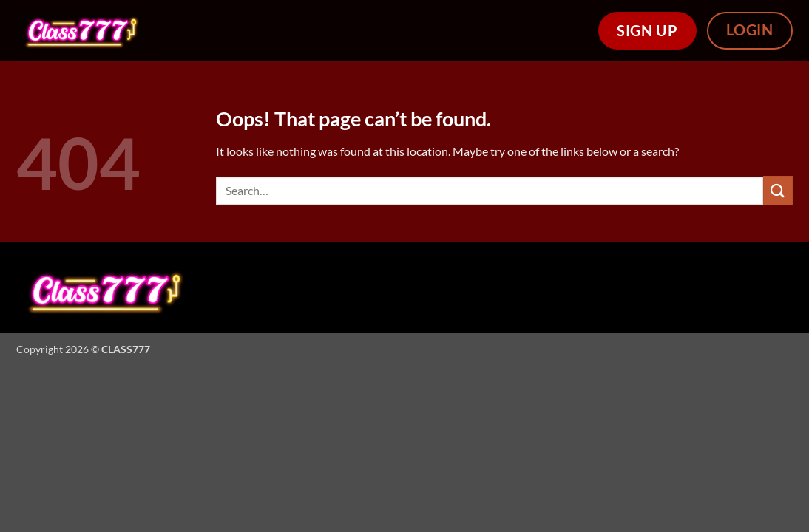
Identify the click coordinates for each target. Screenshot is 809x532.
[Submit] (778, 190)
